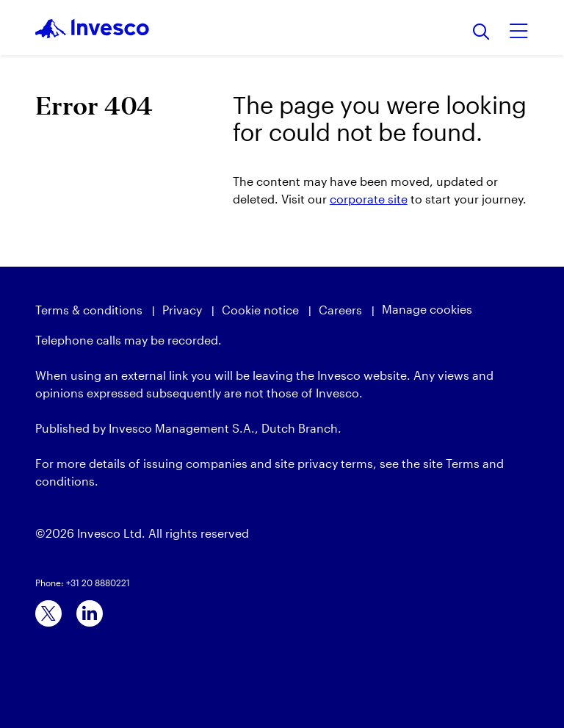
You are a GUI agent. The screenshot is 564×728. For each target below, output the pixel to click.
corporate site (369, 199)
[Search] (481, 33)
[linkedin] (90, 613)
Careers (340, 310)
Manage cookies (427, 309)
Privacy (182, 310)
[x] (48, 613)
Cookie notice (260, 310)
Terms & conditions (89, 310)
